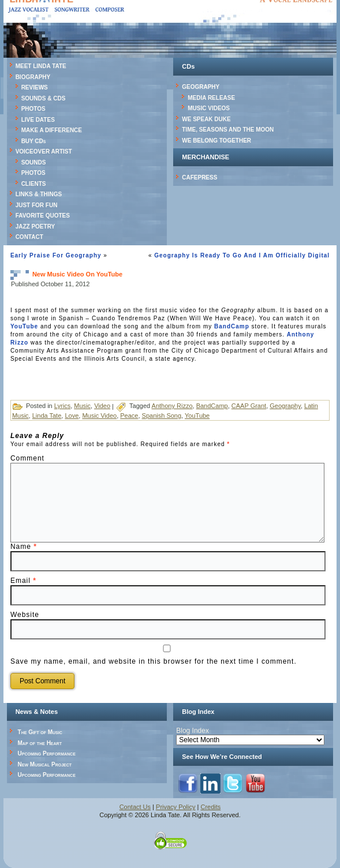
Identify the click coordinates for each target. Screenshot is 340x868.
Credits (211, 807)
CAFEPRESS (199, 177)
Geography (285, 406)
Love (72, 416)
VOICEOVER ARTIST (44, 151)
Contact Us (135, 807)
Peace (129, 416)
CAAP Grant (249, 406)
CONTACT (29, 237)
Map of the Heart (40, 743)
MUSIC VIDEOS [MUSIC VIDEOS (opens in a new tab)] (209, 108)
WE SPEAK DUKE (206, 119)
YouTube (24, 326)
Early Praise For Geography (56, 255)
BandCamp (232, 326)
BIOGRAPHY (33, 77)
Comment (27, 458)
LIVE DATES (38, 120)
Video (102, 406)
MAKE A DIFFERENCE (52, 130)
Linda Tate (47, 416)
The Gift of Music (40, 732)
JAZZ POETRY (36, 227)
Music (82, 406)
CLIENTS (34, 184)
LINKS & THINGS (39, 194)
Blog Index (193, 731)
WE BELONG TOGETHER (216, 141)
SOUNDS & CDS (44, 98)
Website (25, 615)
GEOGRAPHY (201, 87)
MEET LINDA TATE (41, 66)
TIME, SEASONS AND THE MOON (228, 130)
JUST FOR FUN (37, 205)
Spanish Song (162, 416)
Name (24, 547)
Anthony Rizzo (172, 406)
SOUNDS (34, 162)
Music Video (99, 416)
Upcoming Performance (47, 753)
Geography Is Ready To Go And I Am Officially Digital (242, 255)
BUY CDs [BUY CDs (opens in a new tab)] (34, 141)
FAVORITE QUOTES (43, 216)
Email (23, 581)
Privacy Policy (175, 807)
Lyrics (62, 406)
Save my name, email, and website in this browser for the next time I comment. (154, 661)
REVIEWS (35, 87)
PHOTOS (33, 109)
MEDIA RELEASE (211, 98)
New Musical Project (45, 764)
